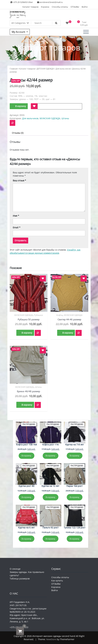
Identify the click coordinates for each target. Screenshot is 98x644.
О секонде (15, 569)
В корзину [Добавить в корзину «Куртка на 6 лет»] (26, 539)
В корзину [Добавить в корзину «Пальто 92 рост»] (50, 539)
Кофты (60, 315)
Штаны (65, 118)
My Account (19, 32)
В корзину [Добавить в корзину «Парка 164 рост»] (75, 497)
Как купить (57, 581)
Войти (85, 7)
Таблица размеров (20, 579)
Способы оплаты (60, 7)
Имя (16, 216)
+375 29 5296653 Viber (22, 2)
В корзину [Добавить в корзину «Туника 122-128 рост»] (75, 539)
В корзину (21, 106)
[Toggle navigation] (86, 32)
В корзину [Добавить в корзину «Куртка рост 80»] (26, 497)
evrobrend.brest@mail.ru (50, 2)
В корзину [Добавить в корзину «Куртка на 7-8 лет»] (75, 456)
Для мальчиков (63, 69)
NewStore (51, 639)
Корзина (45, 7)
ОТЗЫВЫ (75, 7)
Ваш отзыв (19, 180)
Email (17, 227)
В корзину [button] (27, 333)
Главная (14, 69)
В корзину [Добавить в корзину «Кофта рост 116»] (50, 456)
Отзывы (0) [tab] (18, 133)
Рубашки (38, 315)
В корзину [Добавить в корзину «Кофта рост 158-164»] (26, 456)
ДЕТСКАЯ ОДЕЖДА (45, 69)
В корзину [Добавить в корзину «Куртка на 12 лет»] (50, 497)
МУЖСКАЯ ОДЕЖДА (50, 118)
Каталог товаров (30, 7)
